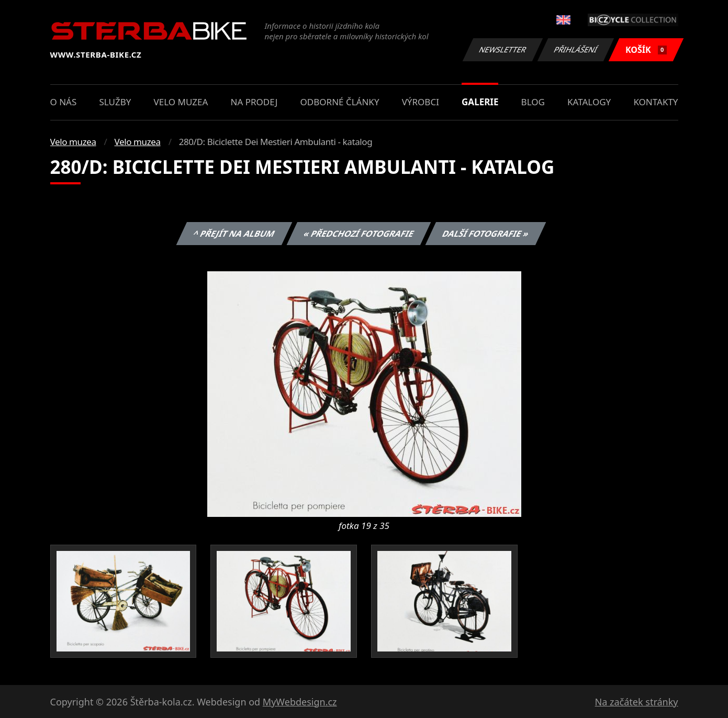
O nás (64, 102)
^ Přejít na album (234, 234)
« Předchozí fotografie (359, 234)
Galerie (480, 102)
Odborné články (340, 102)
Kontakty (656, 102)
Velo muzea (181, 102)
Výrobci (421, 102)
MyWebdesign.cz (300, 702)
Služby (115, 102)
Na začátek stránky (637, 702)
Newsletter (503, 49)
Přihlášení (576, 49)
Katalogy (589, 102)
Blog (533, 102)
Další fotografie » (486, 234)
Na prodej (254, 102)
